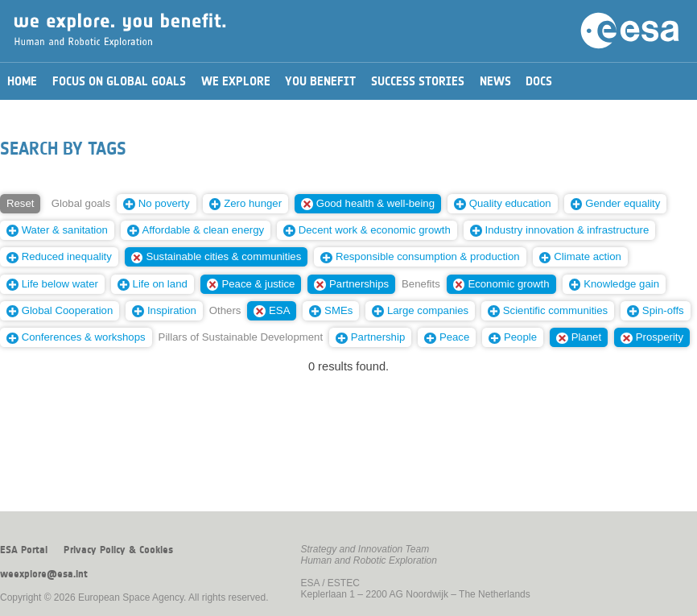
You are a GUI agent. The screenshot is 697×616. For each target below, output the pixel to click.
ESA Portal (24, 550)
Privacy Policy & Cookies (118, 550)
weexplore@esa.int (44, 574)
